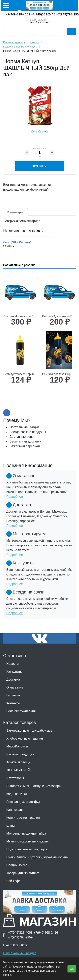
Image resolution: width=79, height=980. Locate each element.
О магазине (15, 687)
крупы (11, 826)
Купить (39, 166)
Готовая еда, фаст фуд (23, 802)
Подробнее (15, 497)
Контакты (13, 703)
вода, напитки (17, 794)
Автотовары (15, 778)
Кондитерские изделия (23, 818)
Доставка (13, 679)
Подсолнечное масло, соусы (27, 849)
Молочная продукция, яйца (26, 833)
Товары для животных (23, 873)
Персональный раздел (20, 953)
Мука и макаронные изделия (27, 841)
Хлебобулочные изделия (25, 738)
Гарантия (13, 695)
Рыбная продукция (20, 754)
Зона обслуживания (21, 711)
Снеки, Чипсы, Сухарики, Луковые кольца (37, 857)
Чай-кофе (13, 881)
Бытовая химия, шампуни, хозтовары (34, 786)
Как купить (14, 672)
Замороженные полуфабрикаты (30, 731)
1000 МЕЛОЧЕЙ (18, 770)
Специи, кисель (18, 865)
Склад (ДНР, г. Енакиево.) (17, 242)
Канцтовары (15, 810)
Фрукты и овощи (18, 762)
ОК (72, 969)
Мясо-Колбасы (17, 746)
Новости (13, 664)
